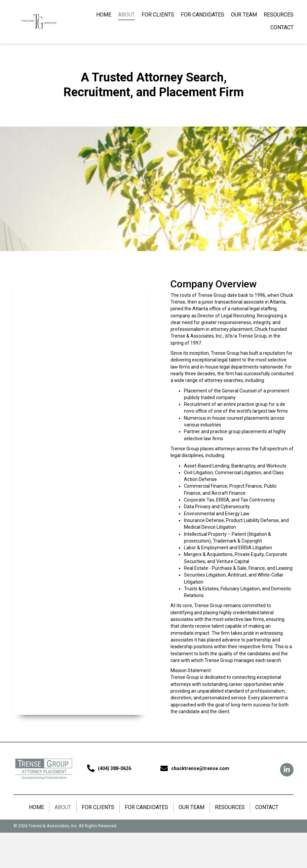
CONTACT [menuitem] (267, 807)
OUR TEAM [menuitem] (191, 807)
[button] (287, 770)
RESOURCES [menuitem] (230, 807)
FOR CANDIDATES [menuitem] (146, 807)
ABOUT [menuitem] (63, 807)
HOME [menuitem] (36, 807)
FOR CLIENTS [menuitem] (98, 807)
